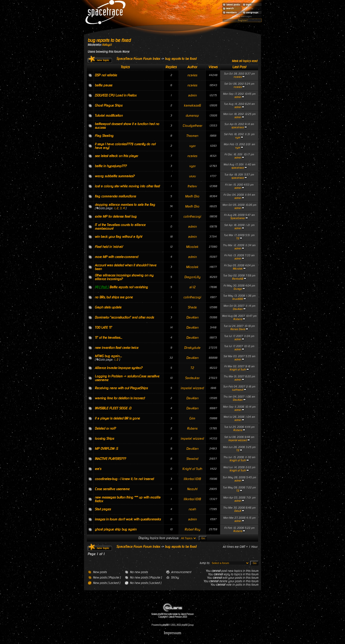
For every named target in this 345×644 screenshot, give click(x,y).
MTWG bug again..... (108, 356)
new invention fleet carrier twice (117, 348)
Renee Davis (238, 329)
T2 (238, 238)
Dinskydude (192, 348)
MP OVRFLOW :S (106, 449)
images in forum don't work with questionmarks (128, 519)
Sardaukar (192, 378)
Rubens (238, 319)
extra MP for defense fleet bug (116, 217)
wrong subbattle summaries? (115, 176)
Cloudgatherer (192, 126)
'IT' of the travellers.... (108, 338)
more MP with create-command (116, 257)
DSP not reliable (106, 75)
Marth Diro (192, 196)
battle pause (103, 85)
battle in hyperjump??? (111, 166)
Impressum (172, 633)
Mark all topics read (245, 61)
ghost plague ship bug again (116, 529)
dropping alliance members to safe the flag (125, 205)
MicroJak (192, 247)
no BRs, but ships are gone (114, 297)
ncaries (192, 75)
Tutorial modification (109, 116)
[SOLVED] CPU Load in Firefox (116, 95)
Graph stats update (108, 307)
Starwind (192, 459)
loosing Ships (104, 439)
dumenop (192, 116)
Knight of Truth (238, 370)
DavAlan (238, 309)
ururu (192, 176)
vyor (238, 137)
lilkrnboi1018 (192, 479)
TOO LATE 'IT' (103, 328)
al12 (192, 287)
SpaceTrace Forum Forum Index (138, 59)
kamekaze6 (192, 105)
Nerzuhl (192, 489)
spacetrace (238, 127)
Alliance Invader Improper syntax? (119, 368)
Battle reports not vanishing (129, 287)
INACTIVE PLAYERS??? (110, 459)
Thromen (192, 136)
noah (192, 509)
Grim (192, 418)
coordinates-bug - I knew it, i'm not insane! (124, 479)
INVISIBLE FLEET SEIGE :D (113, 408)
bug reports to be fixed (109, 40)
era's (98, 469)
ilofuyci (107, 45)
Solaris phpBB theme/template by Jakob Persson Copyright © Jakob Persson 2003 (172, 614)
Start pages (103, 509)
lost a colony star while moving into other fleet (127, 186)
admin (192, 95)
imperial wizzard (192, 388)
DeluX (238, 511)
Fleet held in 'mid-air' (109, 247)
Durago (238, 289)
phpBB (165, 625)
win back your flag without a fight (118, 237)
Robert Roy (192, 529)
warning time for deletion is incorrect (120, 398)
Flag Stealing (104, 136)
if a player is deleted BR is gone (117, 418)
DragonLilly (192, 277)
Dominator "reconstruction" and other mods (124, 317)
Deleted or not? (105, 428)
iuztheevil (238, 390)
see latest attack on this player (116, 156)
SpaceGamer (238, 218)
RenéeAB (238, 279)
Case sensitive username (112, 489)
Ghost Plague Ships (109, 105)
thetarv (192, 186)
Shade (192, 307)
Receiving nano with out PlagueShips (121, 388)
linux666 (238, 299)
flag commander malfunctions (115, 196)
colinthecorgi (192, 217)
